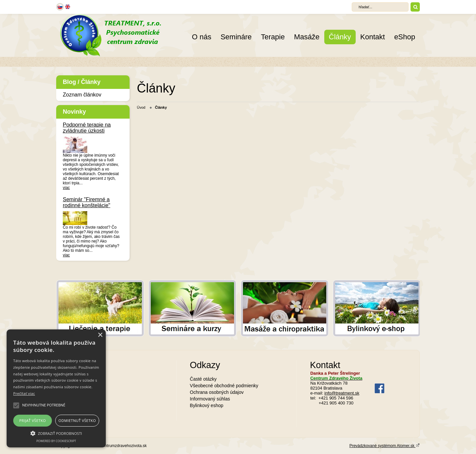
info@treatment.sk (342, 393)
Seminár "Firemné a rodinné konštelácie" (87, 202)
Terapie (273, 37)
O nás (201, 37)
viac (66, 188)
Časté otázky (203, 379)
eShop (405, 37)
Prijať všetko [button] (33, 420)
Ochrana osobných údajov (217, 392)
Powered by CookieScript (56, 441)
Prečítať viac (24, 393)
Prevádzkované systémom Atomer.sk (385, 445)
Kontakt (373, 37)
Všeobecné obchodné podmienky (224, 386)
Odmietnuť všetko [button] (77, 420)
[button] (56, 433)
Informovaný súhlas (210, 399)
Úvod (141, 107)
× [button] (100, 335)
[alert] (56, 388)
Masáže (307, 37)
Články (340, 37)
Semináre (236, 37)
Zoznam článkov (82, 95)
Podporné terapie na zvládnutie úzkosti (87, 128)
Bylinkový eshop (206, 405)
